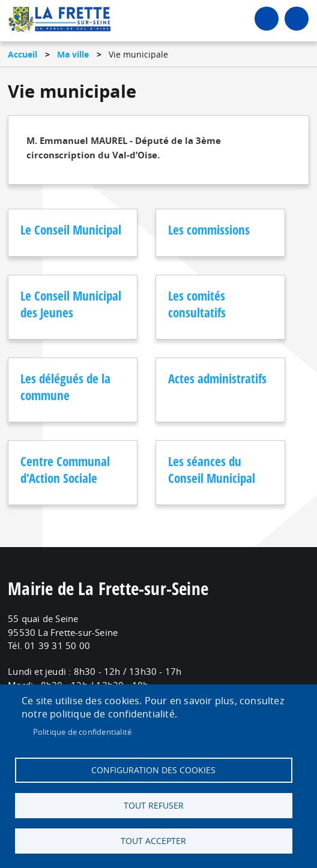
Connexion (267, 19)
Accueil (23, 54)
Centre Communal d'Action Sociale (65, 470)
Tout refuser (154, 806)
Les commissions (209, 230)
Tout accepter (153, 841)
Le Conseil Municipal (71, 230)
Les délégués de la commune (65, 387)
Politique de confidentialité (83, 732)
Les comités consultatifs (197, 304)
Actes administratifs (217, 379)
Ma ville (73, 54)
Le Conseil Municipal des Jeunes (71, 304)
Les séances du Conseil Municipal (212, 470)
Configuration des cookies (153, 770)
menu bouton (297, 19)
